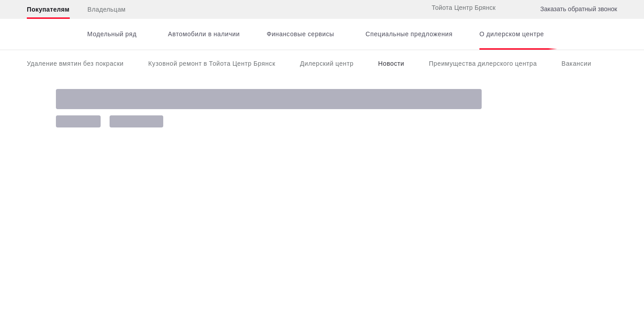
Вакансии (577, 64)
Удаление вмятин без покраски (75, 64)
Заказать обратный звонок (579, 9)
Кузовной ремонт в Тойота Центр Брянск (212, 64)
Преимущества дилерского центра (483, 64)
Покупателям (48, 9)
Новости (391, 64)
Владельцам (107, 9)
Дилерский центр (327, 64)
